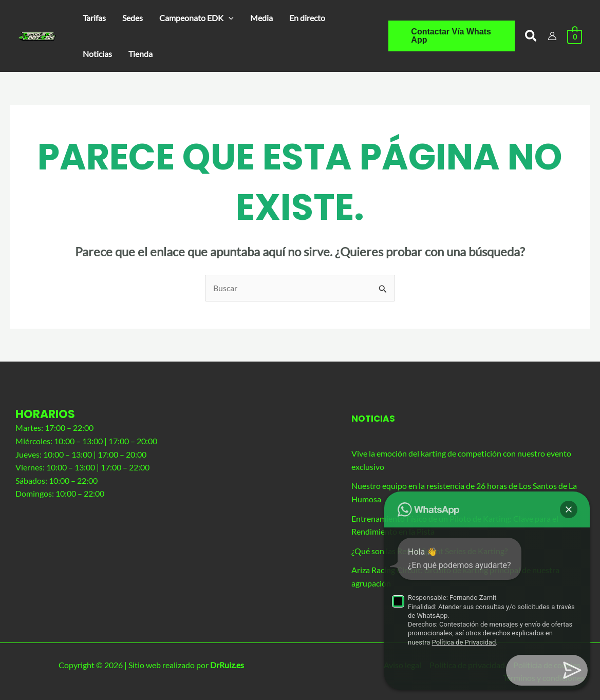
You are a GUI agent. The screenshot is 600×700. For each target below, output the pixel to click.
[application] (229, 18)
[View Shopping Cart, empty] (575, 36)
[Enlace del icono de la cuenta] (552, 36)
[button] (196, 18)
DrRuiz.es (227, 665)
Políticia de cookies (547, 665)
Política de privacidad (467, 665)
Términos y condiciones (544, 678)
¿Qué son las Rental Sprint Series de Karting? (429, 551)
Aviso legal (402, 665)
